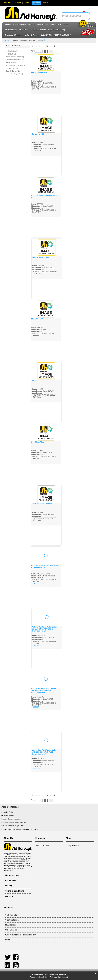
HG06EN (36, 769)
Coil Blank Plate (38, 442)
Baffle (34, 381)
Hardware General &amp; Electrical (14, 822)
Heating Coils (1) (11, 62)
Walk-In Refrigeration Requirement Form (21, 935)
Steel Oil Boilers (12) (13, 71)
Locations (17, 3)
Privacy (9, 886)
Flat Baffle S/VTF (38, 319)
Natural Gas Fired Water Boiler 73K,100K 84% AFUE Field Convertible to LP (45, 629)
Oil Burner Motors (8, 816)
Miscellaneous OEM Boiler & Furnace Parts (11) (15, 67)
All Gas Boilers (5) (12, 51)
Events (26, 3)
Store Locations (11, 930)
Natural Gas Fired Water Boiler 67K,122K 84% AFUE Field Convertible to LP (44, 752)
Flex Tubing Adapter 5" (41, 72)
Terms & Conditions (15, 891)
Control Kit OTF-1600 (41, 257)
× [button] (96, 973)
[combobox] (75, 16)
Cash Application (12, 915)
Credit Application (12, 920)
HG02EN (36, 707)
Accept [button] (65, 977)
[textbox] (74, 16)
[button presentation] (41, 51)
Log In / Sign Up (42, 845)
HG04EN (37, 645)
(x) (45, 40)
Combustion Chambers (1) (15, 60)
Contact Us (7, 3)
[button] (17, 46)
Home (7, 41)
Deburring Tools (7, 812)
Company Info (12, 875)
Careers (37, 3)
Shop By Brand (73, 846)
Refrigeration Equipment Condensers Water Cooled (20, 829)
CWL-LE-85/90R (39, 584)
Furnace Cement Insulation (11, 819)
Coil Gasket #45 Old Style (42, 504)
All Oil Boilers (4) (11, 54)
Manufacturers (11, 925)
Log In (46, 3)
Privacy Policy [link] (49, 977)
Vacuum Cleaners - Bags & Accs (13, 826)
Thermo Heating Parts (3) (14, 74)
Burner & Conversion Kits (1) (16, 57)
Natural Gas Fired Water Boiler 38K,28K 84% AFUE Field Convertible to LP (44, 691)
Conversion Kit (38, 134)
